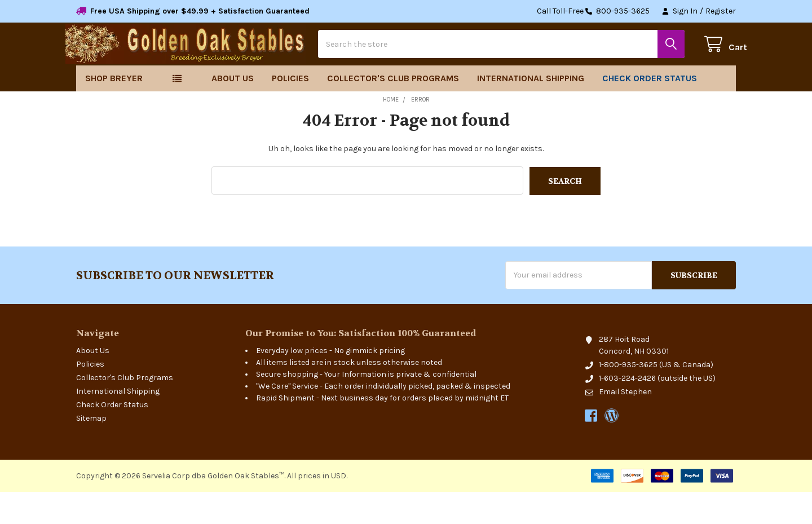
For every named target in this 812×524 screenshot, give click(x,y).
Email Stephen (625, 424)
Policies (290, 111)
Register (721, 11)
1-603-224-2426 (627, 410)
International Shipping (531, 111)
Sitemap (91, 450)
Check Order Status (650, 111)
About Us (233, 111)
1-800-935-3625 (628, 397)
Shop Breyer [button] (114, 111)
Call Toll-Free (593, 11)
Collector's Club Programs (393, 111)
